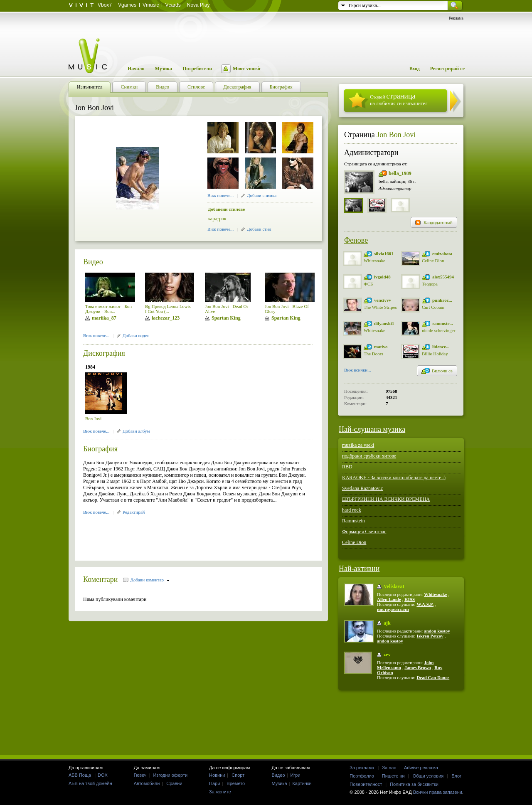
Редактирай (134, 512)
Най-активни (359, 569)
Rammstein (353, 521)
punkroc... (442, 300)
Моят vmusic (247, 69)
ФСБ (368, 284)
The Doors (373, 354)
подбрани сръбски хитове (369, 456)
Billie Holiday (435, 354)
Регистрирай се (447, 69)
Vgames (127, 5)
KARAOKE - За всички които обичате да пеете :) (394, 478)
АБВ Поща (80, 775)
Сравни (174, 783)
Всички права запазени (438, 792)
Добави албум (136, 431)
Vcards (173, 5)
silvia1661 (384, 254)
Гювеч (140, 775)
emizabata (442, 254)
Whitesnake (374, 261)
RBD (347, 467)
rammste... (443, 323)
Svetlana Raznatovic (362, 488)
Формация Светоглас (364, 532)
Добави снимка (262, 195)
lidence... (441, 347)
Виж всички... (358, 371)
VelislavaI (394, 586)
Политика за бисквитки (414, 784)
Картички (302, 783)
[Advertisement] (180, 538)
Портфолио (362, 776)
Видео (93, 262)
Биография (100, 449)
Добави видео (136, 335)
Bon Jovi (93, 419)
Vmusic (151, 5)
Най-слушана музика (372, 429)
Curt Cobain (433, 307)
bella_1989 (400, 173)
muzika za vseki (358, 445)
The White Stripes (380, 307)
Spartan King (226, 318)
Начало (136, 69)
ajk (387, 623)
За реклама (362, 768)
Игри (295, 775)
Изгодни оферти (170, 775)
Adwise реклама (421, 768)
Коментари (101, 579)
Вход (415, 69)
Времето (236, 783)
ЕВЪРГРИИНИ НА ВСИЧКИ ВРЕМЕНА (386, 499)
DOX (103, 775)
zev (387, 655)
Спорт (238, 775)
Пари (214, 783)
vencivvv (383, 300)
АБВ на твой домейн (90, 783)
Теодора (430, 284)
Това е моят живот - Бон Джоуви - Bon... (108, 309)
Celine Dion (433, 261)
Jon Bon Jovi (396, 135)
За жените (220, 792)
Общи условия (428, 776)
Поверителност (366, 784)
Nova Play (198, 5)
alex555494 (443, 277)
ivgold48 (382, 277)
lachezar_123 (166, 318)
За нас (389, 768)
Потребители (197, 69)
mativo (381, 347)
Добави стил (259, 229)
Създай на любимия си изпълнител (399, 99)
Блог (456, 776)
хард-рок (217, 219)
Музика (163, 69)
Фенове (356, 240)
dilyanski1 (384, 323)
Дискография (104, 353)
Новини (217, 775)
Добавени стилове (226, 209)
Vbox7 (105, 5)
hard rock (352, 510)
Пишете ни (393, 776)
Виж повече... (220, 195)
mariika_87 (104, 318)
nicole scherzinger (438, 330)
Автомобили (147, 783)
